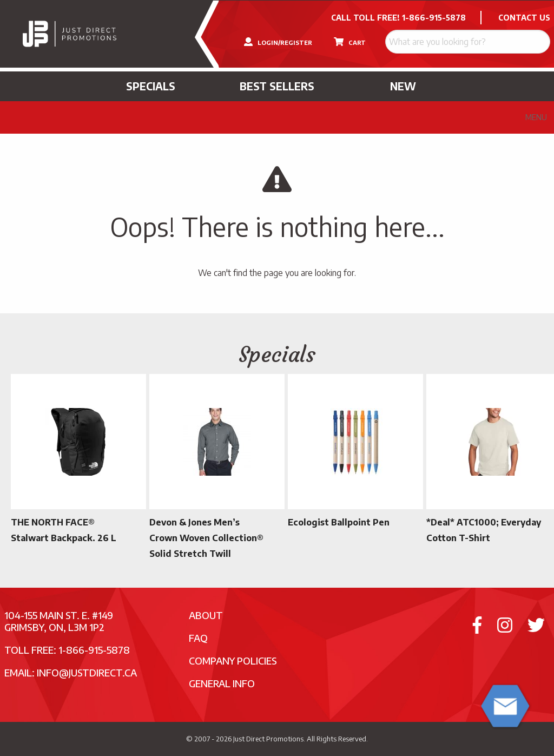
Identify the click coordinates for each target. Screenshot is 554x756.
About (206, 615)
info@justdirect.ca (87, 672)
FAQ (198, 638)
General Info (222, 683)
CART (350, 42)
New (403, 86)
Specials (151, 86)
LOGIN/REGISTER (278, 42)
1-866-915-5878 (434, 18)
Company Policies (233, 660)
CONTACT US (524, 18)
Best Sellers (277, 86)
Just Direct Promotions (268, 739)
